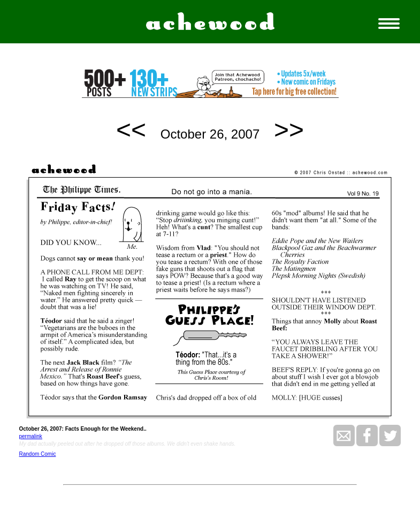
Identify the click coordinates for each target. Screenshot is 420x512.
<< (131, 130)
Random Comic (37, 454)
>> (289, 130)
